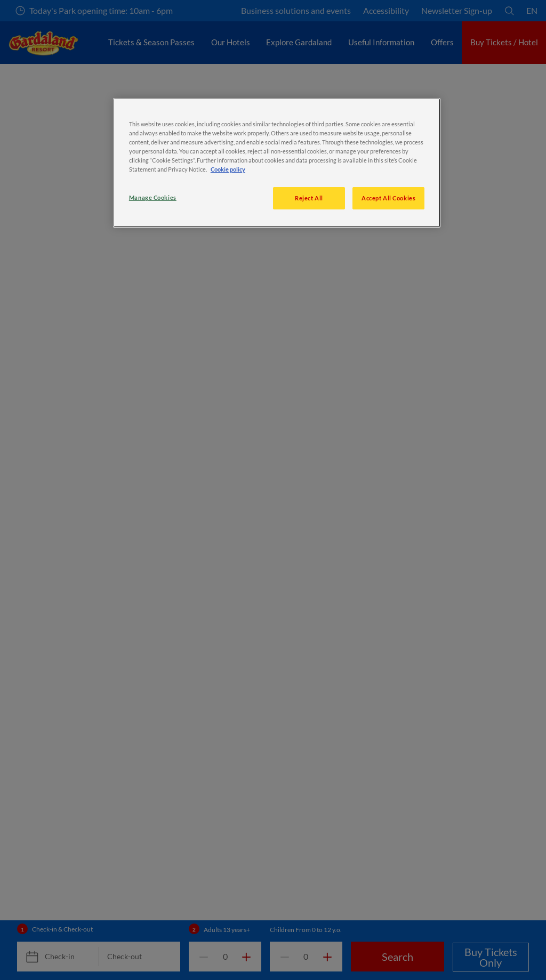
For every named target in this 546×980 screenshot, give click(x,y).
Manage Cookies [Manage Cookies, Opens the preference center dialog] (153, 197)
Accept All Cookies (388, 198)
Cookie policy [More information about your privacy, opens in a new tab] (228, 169)
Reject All (309, 198)
